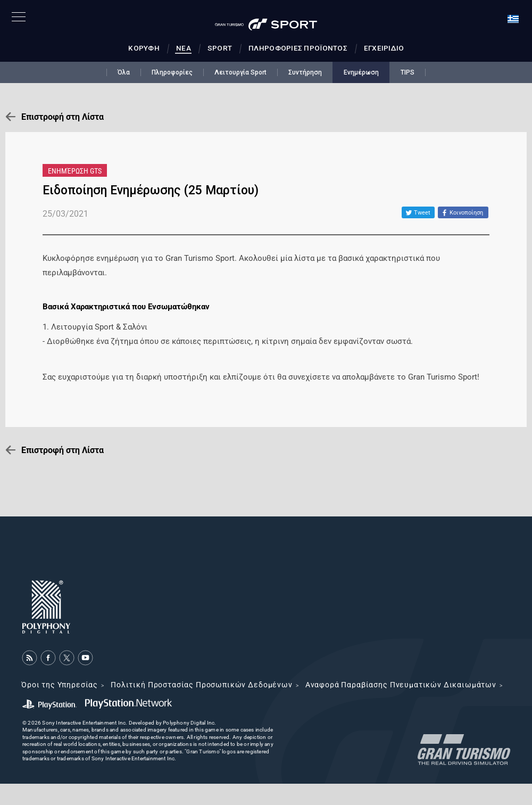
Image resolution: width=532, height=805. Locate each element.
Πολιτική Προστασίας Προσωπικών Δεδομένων (202, 685)
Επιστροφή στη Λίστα (63, 117)
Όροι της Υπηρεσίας (60, 685)
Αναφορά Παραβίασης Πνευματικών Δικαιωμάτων (401, 685)
